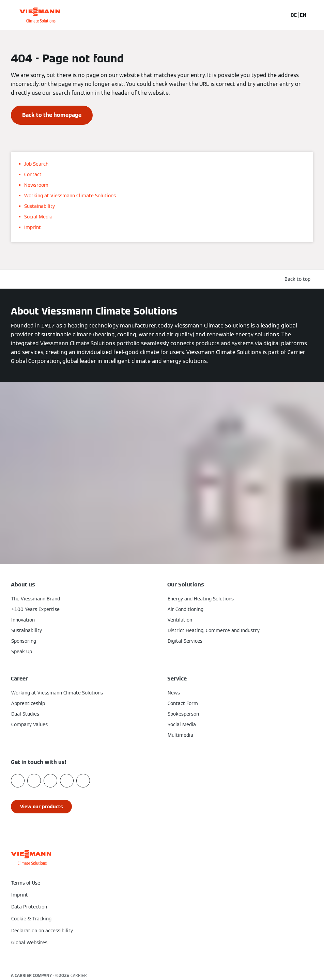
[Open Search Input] (279, 15)
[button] (162, 957)
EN (303, 15)
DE (294, 15)
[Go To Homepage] (40, 15)
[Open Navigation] (315, 15)
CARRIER (79, 975)
